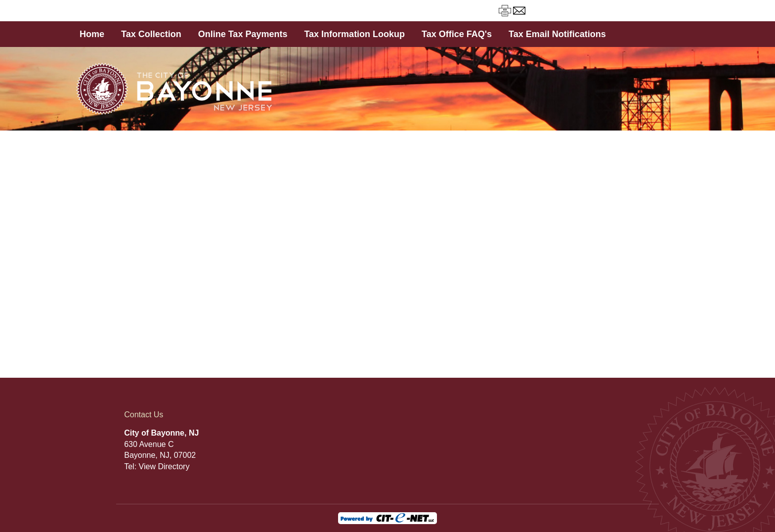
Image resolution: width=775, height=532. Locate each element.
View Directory (164, 466)
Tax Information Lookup (354, 34)
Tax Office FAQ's (457, 34)
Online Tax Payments (243, 34)
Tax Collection (151, 34)
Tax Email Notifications (557, 34)
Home (92, 34)
